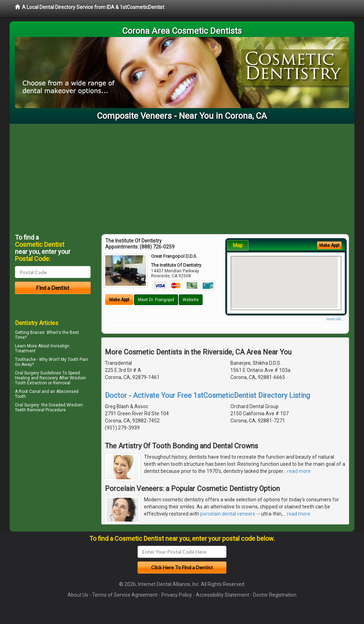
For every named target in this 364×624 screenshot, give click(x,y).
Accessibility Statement (223, 595)
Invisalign (60, 346)
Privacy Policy (177, 595)
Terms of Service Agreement (125, 595)
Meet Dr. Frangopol (156, 300)
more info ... (336, 319)
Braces (37, 332)
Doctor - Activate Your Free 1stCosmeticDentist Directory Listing (207, 395)
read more (299, 471)
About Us (78, 595)
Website (191, 300)
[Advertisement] (182, 177)
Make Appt (119, 300)
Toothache (25, 359)
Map (238, 245)
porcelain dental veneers (228, 514)
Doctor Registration (275, 595)
